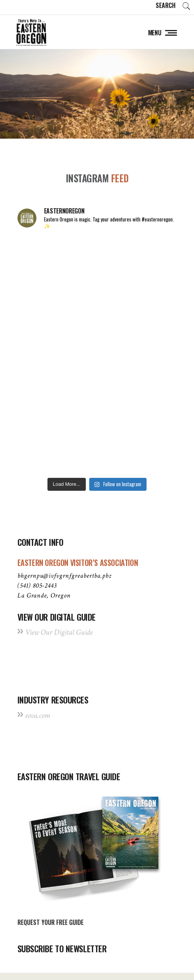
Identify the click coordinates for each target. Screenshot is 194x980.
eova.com (38, 715)
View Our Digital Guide (59, 632)
